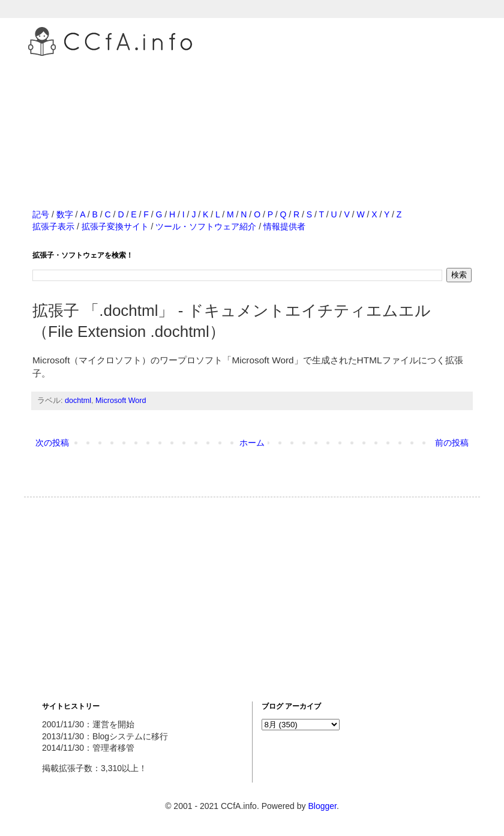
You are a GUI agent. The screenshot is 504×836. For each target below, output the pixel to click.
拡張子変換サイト (115, 226)
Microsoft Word (121, 401)
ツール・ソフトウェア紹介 (206, 226)
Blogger (322, 806)
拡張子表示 (53, 226)
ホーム (252, 443)
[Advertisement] (252, 120)
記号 (41, 214)
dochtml (78, 401)
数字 (65, 214)
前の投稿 (452, 443)
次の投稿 (52, 443)
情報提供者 (284, 226)
